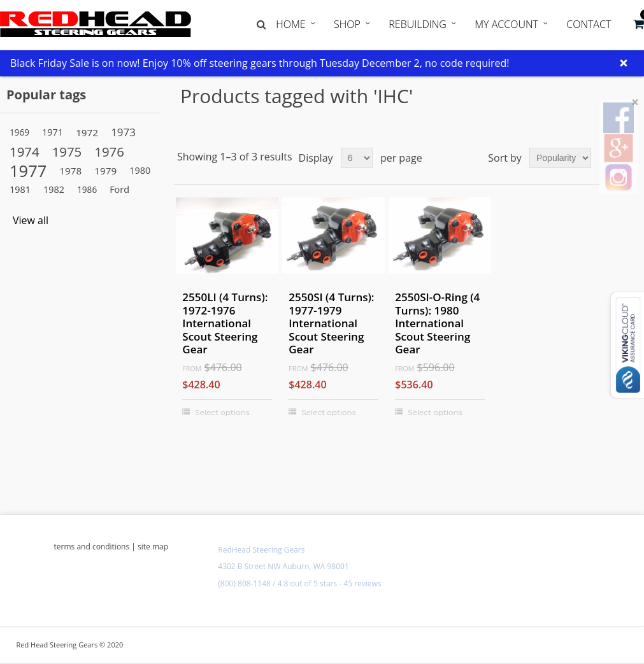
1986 (87, 189)
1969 (19, 132)
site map (153, 547)
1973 (123, 132)
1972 (87, 132)
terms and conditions (92, 547)
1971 (53, 132)
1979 (105, 171)
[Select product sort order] (560, 158)
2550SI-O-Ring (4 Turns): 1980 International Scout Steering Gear (437, 323)
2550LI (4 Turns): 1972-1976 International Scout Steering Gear (225, 323)
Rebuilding (418, 24)
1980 (140, 170)
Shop (347, 24)
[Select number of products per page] (357, 158)
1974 (25, 152)
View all (31, 220)
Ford (119, 189)
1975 (67, 152)
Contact (589, 24)
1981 (20, 189)
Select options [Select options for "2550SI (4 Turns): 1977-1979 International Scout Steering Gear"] (328, 412)
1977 (28, 171)
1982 (54, 189)
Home (290, 24)
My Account (506, 24)
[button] (639, 24)
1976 (109, 152)
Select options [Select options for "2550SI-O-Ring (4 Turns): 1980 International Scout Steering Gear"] (435, 412)
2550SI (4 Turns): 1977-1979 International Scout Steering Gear (331, 323)
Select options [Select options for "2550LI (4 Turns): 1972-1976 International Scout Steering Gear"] (222, 412)
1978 (70, 171)
